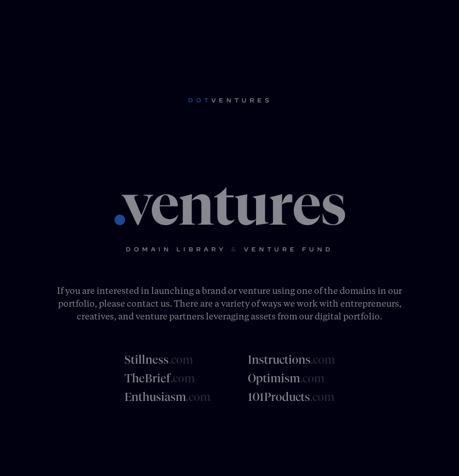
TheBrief (160, 378)
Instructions (291, 360)
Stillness (159, 360)
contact (143, 303)
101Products (291, 397)
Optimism (286, 378)
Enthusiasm (168, 397)
